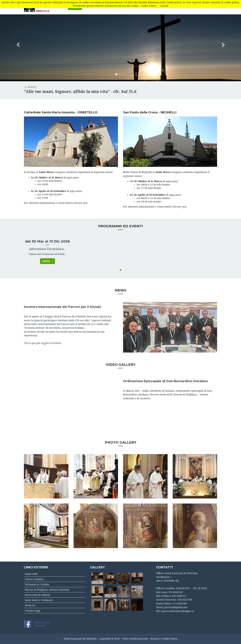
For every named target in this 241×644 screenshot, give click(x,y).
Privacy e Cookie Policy (164, 639)
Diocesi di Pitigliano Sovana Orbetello (47, 590)
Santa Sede (31, 574)
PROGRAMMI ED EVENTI (120, 226)
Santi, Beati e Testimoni (39, 600)
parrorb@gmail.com (176, 607)
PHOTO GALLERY (121, 442)
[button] (18, 41)
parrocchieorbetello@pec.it (178, 611)
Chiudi (164, 6)
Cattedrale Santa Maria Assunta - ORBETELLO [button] (61, 112)
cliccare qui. (81, 203)
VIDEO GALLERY (121, 365)
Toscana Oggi (33, 611)
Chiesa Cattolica (34, 579)
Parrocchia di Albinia (37, 595)
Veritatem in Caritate (37, 584)
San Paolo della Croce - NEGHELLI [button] (150, 112)
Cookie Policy (148, 6)
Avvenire (30, 605)
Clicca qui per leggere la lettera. (43, 343)
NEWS (121, 290)
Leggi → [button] (47, 261)
